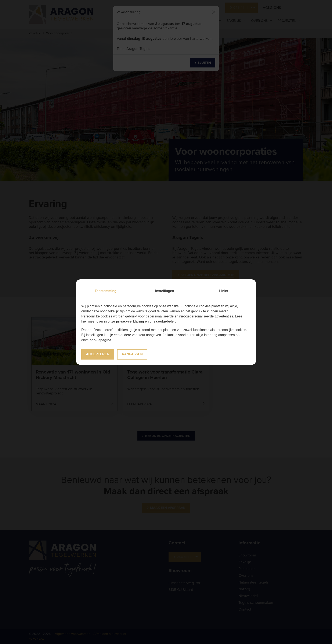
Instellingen (165, 291)
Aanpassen (132, 354)
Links (224, 291)
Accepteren (98, 354)
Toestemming (106, 291)
